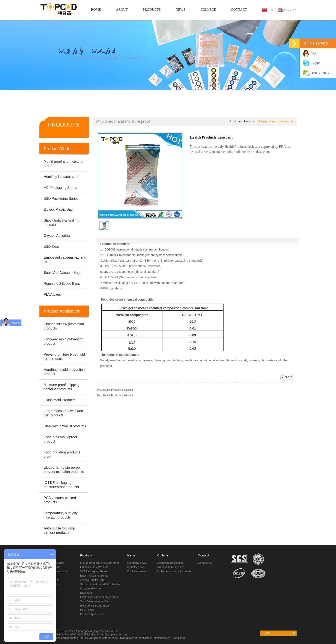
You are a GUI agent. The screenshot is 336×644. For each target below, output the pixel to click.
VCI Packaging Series (94, 571)
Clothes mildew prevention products (64, 326)
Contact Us (205, 563)
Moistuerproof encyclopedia (174, 571)
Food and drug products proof (62, 454)
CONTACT (239, 10)
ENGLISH (287, 10)
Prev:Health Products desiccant (115, 390)
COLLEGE (208, 10)
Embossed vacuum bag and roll (100, 597)
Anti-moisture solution (171, 567)
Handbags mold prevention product (64, 372)
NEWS (181, 10)
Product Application (92, 614)
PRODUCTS (152, 10)
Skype (312, 63)
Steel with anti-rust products (65, 426)
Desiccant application (170, 563)
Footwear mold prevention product (64, 341)
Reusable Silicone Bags (95, 606)
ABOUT (122, 10)
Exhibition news (137, 571)
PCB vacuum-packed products (60, 500)
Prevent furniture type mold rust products (64, 357)
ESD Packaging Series (94, 576)
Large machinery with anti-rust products (64, 413)
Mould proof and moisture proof (100, 563)
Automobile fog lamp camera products (59, 530)
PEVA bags (87, 610)
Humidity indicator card (94, 567)
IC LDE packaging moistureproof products (61, 485)
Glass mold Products (60, 400)
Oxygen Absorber (91, 588)
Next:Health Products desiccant (115, 395)
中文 (268, 10)
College (163, 555)
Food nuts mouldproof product (60, 439)
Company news (137, 563)
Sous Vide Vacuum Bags (95, 601)
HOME (96, 10)
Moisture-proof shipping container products (62, 387)
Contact (204, 555)
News (131, 555)
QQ (309, 53)
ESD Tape (86, 593)
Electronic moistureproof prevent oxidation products (64, 470)
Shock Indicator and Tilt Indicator (100, 584)
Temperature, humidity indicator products (61, 515)
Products (249, 121)
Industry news (136, 567)
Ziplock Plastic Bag (92, 580)
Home (235, 121)
